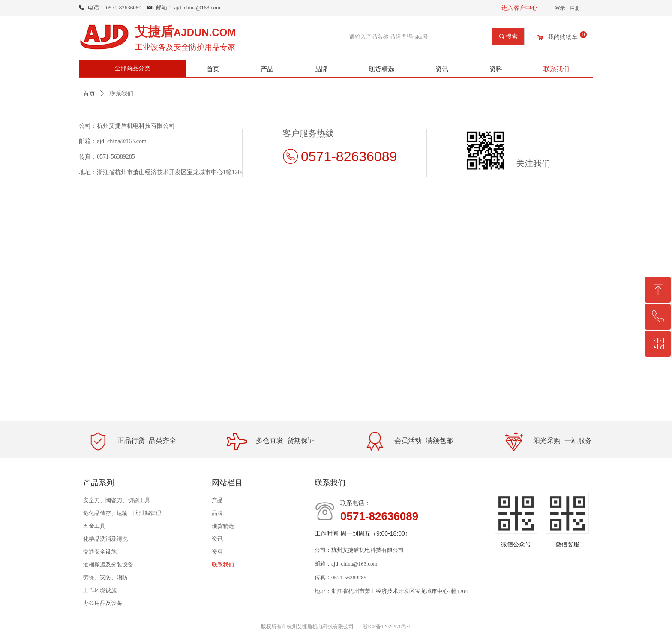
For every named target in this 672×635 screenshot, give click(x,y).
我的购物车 (563, 37)
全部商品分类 (132, 68)
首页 (89, 94)
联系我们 (121, 94)
